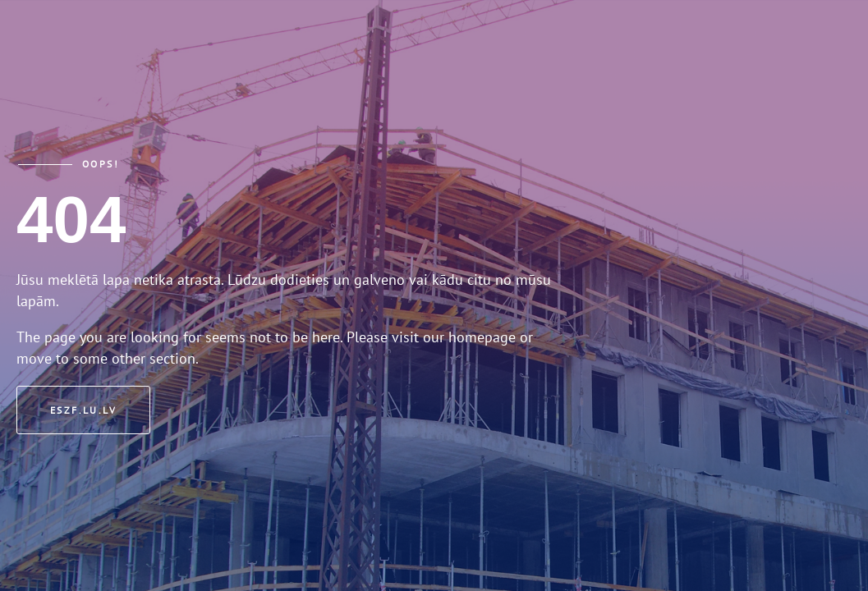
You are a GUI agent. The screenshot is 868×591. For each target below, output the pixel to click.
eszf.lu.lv (83, 410)
